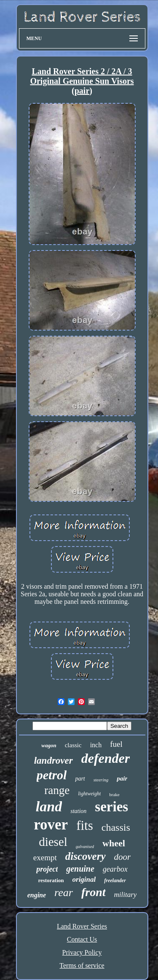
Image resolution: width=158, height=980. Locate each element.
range (57, 790)
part (80, 779)
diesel (53, 842)
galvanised (85, 847)
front (94, 892)
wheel (114, 843)
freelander (115, 880)
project (47, 869)
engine (37, 895)
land (49, 806)
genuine (80, 869)
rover (51, 825)
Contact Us (82, 939)
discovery (86, 856)
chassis (116, 827)
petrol (52, 775)
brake (114, 794)
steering (101, 780)
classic (73, 745)
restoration (51, 880)
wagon (49, 745)
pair (122, 778)
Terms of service (82, 965)
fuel (116, 744)
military (126, 895)
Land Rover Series (82, 926)
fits (85, 825)
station (78, 811)
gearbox (115, 869)
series (111, 807)
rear (64, 892)
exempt (45, 857)
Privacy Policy (82, 952)
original (84, 879)
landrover (54, 761)
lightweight (89, 794)
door (123, 857)
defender (106, 758)
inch (96, 745)
